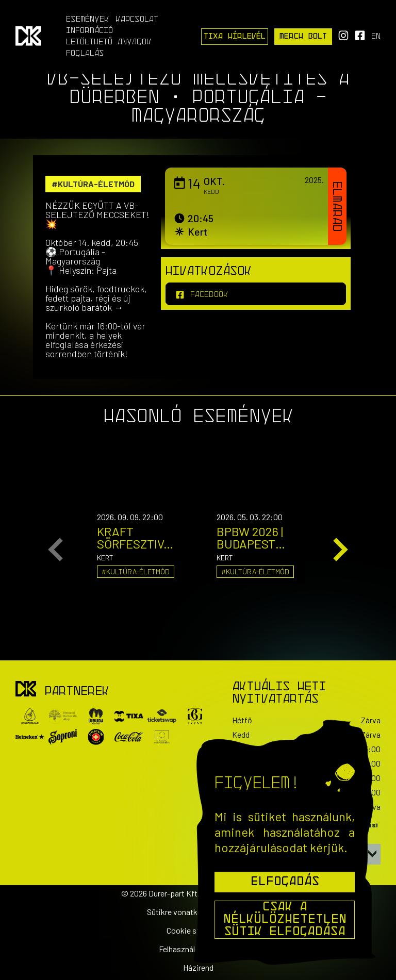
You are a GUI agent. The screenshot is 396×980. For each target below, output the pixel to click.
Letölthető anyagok (109, 42)
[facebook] (256, 294)
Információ (89, 31)
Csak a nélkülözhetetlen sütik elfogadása (285, 920)
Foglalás (85, 54)
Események (88, 20)
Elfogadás (285, 882)
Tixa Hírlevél (235, 37)
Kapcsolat (137, 20)
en (376, 37)
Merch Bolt (303, 37)
